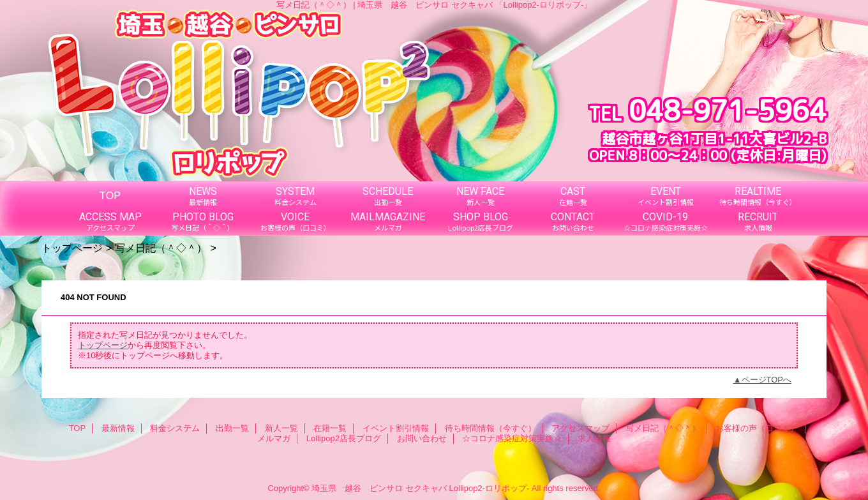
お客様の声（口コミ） (757, 428)
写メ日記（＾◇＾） (161, 248)
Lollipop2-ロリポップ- (490, 488)
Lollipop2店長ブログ (344, 438)
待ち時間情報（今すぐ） (490, 428)
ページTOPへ (767, 380)
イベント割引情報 (396, 428)
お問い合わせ (422, 438)
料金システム (175, 428)
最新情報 (118, 428)
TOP (110, 195)
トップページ (72, 248)
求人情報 (594, 438)
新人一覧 (281, 428)
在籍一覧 (330, 428)
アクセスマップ (580, 428)
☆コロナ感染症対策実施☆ (512, 438)
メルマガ (274, 438)
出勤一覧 (232, 428)
